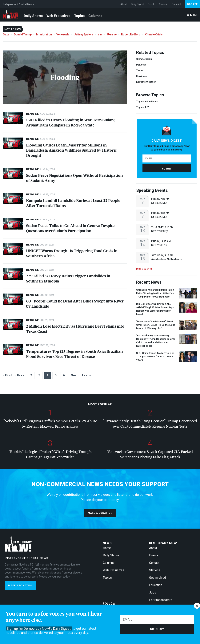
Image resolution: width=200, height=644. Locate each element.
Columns (95, 16)
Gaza (6, 34)
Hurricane (142, 76)
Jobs (153, 592)
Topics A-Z (143, 107)
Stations (164, 4)
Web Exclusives (58, 16)
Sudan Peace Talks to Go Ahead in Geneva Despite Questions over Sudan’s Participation (70, 228)
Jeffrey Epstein (84, 34)
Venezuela (63, 34)
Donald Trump (23, 34)
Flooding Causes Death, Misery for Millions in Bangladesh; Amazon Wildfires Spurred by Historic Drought (71, 150)
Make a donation (100, 513)
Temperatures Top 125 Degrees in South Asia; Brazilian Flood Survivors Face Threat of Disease (74, 354)
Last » (86, 375)
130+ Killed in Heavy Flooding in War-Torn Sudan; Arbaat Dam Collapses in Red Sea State (70, 122)
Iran (100, 34)
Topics (79, 16)
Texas (140, 70)
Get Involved (158, 578)
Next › (75, 375)
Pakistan (141, 65)
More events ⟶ (146, 269)
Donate (192, 4)
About (124, 4)
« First (7, 375)
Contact (154, 563)
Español (176, 4)
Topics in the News (147, 101)
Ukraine (112, 34)
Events (152, 4)
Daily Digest (138, 4)
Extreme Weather (146, 82)
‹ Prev (20, 375)
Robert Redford (131, 34)
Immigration (44, 34)
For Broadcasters (161, 600)
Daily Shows (33, 16)
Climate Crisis (154, 34)
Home (107, 548)
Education (156, 585)
